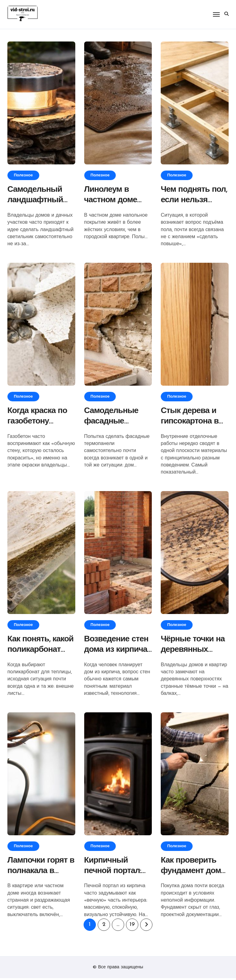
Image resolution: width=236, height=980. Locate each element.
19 (132, 926)
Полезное (23, 175)
